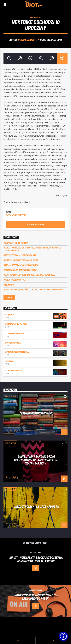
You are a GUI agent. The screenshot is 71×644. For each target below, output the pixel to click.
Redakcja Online (12, 430)
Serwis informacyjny (15, 333)
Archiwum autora (35, 224)
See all (9, 298)
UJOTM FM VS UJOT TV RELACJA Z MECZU (21, 260)
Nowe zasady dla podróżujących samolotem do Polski (36, 597)
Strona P (9, 315)
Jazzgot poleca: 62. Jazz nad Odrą (20, 255)
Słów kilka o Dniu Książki (15, 243)
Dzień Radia (9, 285)
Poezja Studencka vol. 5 (15, 280)
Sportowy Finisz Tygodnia (17, 352)
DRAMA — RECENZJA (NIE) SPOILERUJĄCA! (21, 265)
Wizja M (9, 361)
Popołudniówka (13, 343)
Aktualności (35, 17)
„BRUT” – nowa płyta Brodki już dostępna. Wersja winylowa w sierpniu (36, 559)
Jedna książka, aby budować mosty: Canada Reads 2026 (29, 275)
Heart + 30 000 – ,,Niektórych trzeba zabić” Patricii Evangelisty (33, 290)
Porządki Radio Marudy (16, 324)
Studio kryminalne (14, 370)
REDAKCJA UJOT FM (29, 40)
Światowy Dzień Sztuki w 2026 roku (20, 270)
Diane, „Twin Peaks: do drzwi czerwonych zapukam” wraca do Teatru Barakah (32, 249)
